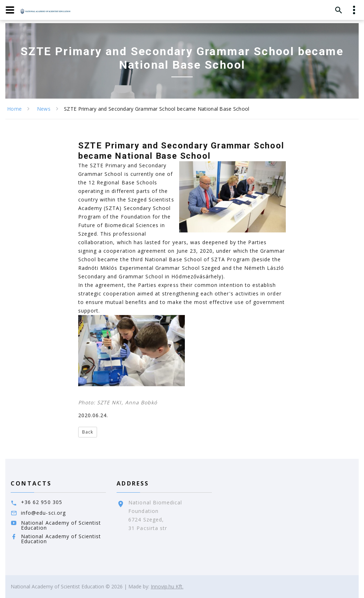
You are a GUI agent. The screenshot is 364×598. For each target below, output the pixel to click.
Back (88, 432)
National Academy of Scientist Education (61, 525)
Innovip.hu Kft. (167, 586)
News (44, 109)
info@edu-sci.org (43, 513)
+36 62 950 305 (42, 502)
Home (14, 109)
